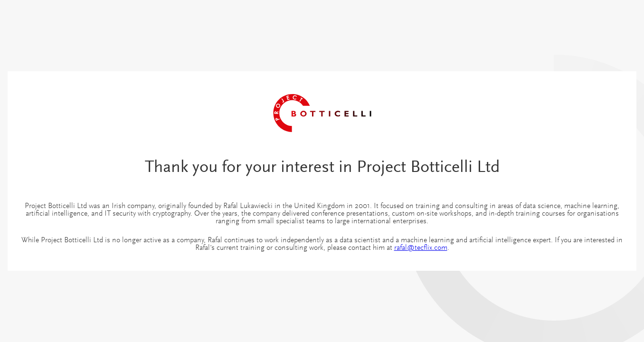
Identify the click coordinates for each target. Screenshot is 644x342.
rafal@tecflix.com (421, 248)
